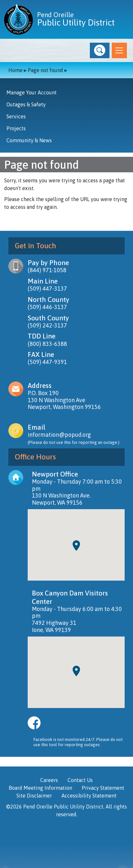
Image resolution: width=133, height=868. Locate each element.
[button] (100, 50)
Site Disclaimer (34, 796)
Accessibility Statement (89, 796)
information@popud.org (59, 435)
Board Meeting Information (40, 788)
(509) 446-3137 (47, 307)
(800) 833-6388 (47, 344)
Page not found (45, 70)
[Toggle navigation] (119, 50)
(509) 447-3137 (47, 289)
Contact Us (80, 780)
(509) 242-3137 (47, 325)
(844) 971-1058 (47, 270)
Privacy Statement (103, 788)
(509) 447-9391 (47, 362)
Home (15, 70)
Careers (49, 780)
